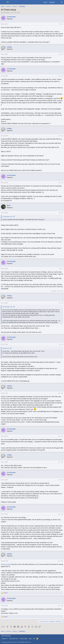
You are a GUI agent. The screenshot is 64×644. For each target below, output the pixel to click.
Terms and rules (14, 639)
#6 (62, 213)
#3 (62, 76)
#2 (62, 54)
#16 (62, 606)
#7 (62, 269)
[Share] (60, 24)
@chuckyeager (6, 564)
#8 (62, 303)
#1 (62, 24)
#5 (62, 183)
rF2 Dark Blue (6, 636)
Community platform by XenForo (16, 642)
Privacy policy (23, 639)
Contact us (4, 639)
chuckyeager (6, 13)
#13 (62, 480)
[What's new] (58, 2)
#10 (62, 393)
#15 (62, 561)
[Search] (62, 2)
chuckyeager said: (7, 217)
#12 (62, 462)
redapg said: (6, 348)
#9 (62, 344)
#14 (62, 514)
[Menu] (3, 2)
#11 (62, 436)
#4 (62, 136)
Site (34, 639)
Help (30, 639)
